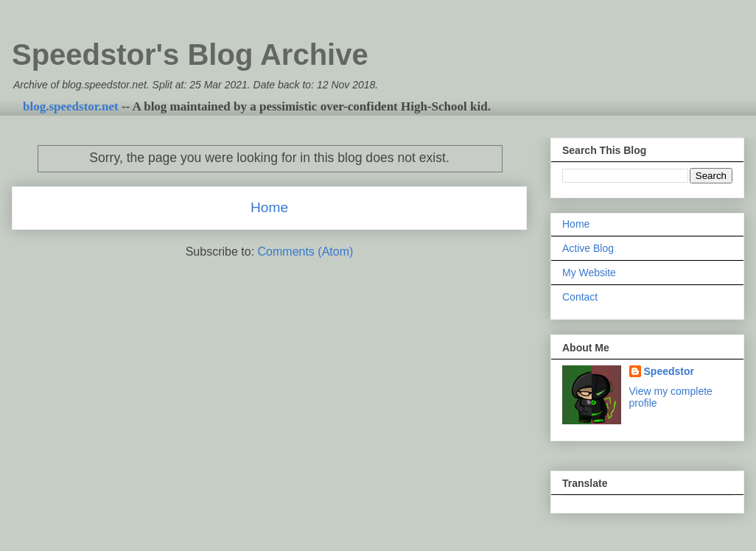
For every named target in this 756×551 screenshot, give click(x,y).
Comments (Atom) (306, 252)
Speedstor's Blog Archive (190, 55)
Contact (580, 297)
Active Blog (588, 248)
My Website (589, 273)
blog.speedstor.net (71, 106)
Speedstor (669, 371)
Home (269, 207)
